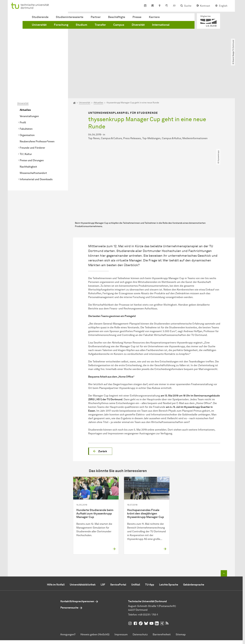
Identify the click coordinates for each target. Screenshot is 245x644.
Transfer (100, 25)
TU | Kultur (26, 118)
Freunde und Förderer (32, 112)
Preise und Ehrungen (32, 124)
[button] (100, 415)
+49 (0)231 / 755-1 (148, 578)
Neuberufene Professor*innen (37, 105)
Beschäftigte (117, 17)
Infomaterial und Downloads (36, 143)
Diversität (138, 25)
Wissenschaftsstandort (33, 137)
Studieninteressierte (70, 17)
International (161, 25)
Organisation (27, 99)
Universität (39, 25)
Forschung (61, 25)
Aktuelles (25, 74)
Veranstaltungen (29, 80)
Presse (137, 17)
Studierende (40, 17)
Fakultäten (26, 93)
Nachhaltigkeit (28, 131)
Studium (81, 25)
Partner (96, 17)
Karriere (154, 17)
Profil (23, 86)
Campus (119, 25)
